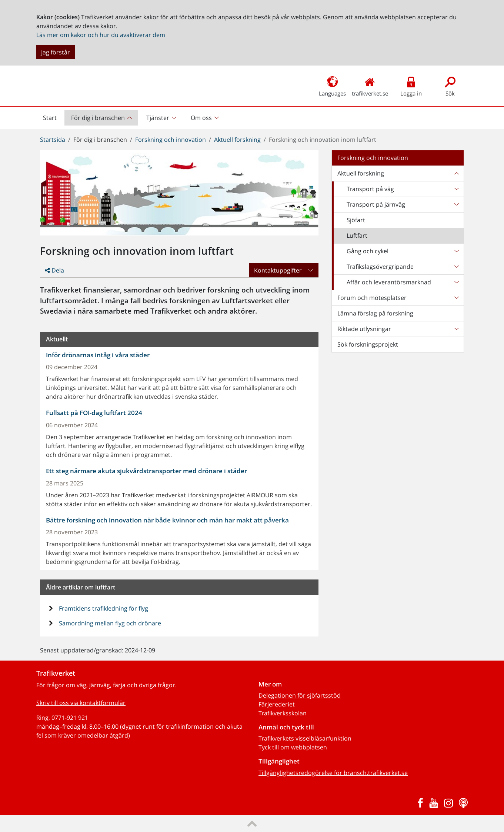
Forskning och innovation (171, 140)
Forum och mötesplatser (372, 298)
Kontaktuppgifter (278, 270)
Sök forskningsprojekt (368, 344)
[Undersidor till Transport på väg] (456, 189)
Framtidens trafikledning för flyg (103, 608)
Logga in (411, 86)
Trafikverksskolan (283, 713)
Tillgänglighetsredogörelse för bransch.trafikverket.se (333, 773)
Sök (450, 86)
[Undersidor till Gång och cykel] (456, 251)
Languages (332, 86)
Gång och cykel (368, 251)
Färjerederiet (277, 704)
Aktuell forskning (237, 140)
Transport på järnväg (376, 204)
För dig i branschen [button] (98, 118)
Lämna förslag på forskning (375, 313)
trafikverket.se (370, 86)
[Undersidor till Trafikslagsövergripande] (456, 267)
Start (53, 120)
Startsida (53, 140)
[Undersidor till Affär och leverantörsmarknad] (456, 282)
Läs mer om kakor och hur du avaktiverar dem (101, 35)
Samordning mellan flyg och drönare (109, 623)
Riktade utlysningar (364, 329)
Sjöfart (356, 220)
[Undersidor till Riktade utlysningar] (456, 329)
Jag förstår (56, 52)
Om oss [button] (201, 118)
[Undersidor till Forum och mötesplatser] (456, 298)
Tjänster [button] (158, 118)
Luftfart (357, 235)
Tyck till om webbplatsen (293, 747)
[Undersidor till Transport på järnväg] (456, 204)
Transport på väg (370, 189)
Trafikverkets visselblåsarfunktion (305, 738)
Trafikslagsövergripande (380, 267)
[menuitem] (102, 118)
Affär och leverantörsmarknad (389, 282)
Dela (54, 270)
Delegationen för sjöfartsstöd (300, 695)
